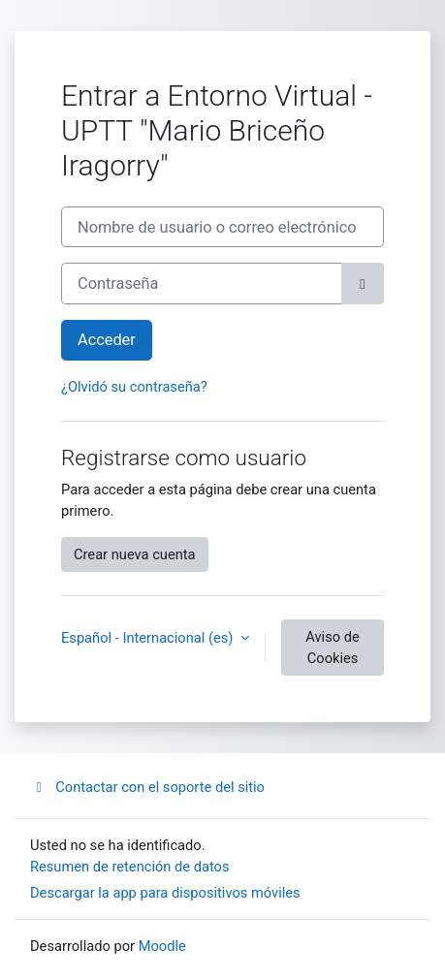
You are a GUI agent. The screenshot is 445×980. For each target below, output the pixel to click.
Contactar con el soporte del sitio (147, 787)
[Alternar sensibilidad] (363, 283)
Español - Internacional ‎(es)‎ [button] (149, 638)
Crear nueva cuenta (135, 554)
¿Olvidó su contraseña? (134, 387)
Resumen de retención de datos (130, 867)
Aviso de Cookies (332, 648)
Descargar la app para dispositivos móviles (165, 893)
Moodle (162, 946)
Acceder (107, 340)
